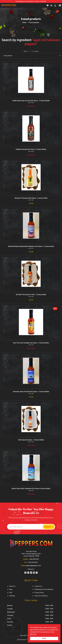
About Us (12, 586)
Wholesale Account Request (44, 589)
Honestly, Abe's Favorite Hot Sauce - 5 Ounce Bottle (31, 392)
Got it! (44, 638)
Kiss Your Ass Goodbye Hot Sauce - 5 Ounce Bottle (31, 343)
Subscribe (49, 527)
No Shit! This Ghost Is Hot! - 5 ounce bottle (31, 294)
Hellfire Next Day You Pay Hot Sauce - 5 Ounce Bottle (31, 101)
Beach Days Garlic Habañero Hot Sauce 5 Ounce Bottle (31, 488)
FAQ (11, 593)
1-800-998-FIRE (34, 559)
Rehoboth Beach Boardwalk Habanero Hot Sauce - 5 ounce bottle (31, 246)
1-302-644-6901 (33, 562)
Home (24, 23)
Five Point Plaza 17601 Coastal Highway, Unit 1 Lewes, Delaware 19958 (31, 554)
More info (33, 634)
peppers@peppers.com (33, 566)
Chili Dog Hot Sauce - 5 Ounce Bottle (31, 440)
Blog (11, 589)
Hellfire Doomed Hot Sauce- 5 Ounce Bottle (31, 149)
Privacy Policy (39, 593)
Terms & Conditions (41, 596)
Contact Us (38, 586)
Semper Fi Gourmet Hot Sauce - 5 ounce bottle (31, 198)
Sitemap (12, 596)
